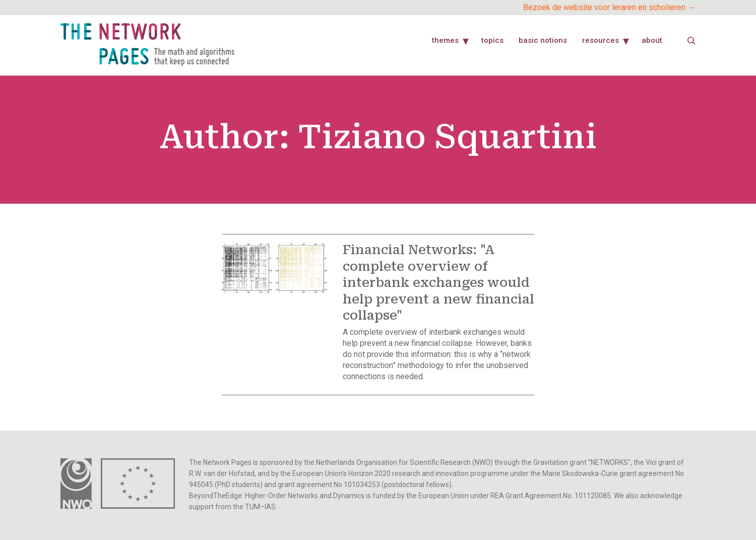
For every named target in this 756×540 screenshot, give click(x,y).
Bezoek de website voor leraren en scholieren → (609, 7)
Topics (492, 40)
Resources (601, 40)
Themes (445, 40)
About (652, 40)
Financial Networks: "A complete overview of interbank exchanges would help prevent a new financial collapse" (438, 283)
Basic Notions (543, 40)
